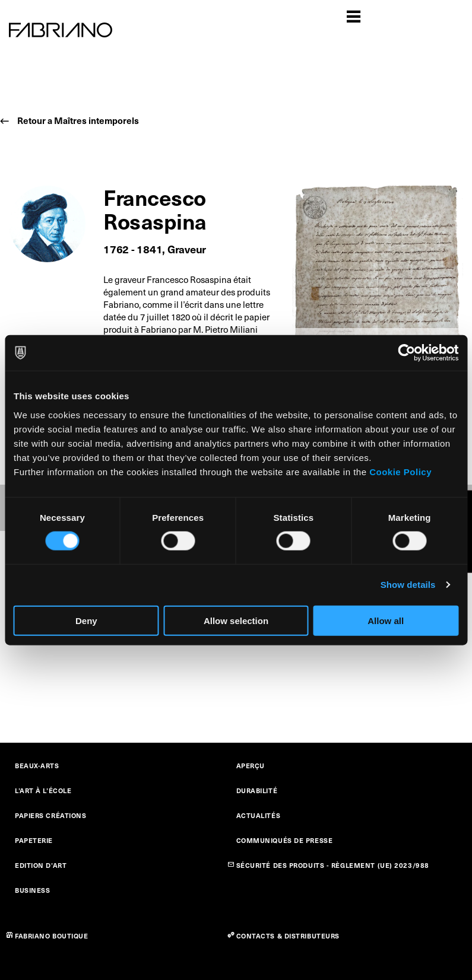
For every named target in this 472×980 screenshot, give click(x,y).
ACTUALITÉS (259, 815)
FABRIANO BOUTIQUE (52, 936)
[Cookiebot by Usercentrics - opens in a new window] (406, 353)
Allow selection (236, 620)
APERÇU (251, 766)
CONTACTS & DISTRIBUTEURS (288, 936)
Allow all (386, 620)
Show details (408, 585)
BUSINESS (32, 890)
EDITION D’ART (41, 865)
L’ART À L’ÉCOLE (43, 790)
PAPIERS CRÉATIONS (51, 815)
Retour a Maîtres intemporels (78, 120)
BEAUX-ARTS (37, 766)
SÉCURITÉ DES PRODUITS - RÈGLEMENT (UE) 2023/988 (333, 865)
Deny (86, 620)
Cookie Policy (400, 471)
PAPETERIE (34, 840)
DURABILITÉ (257, 790)
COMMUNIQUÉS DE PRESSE (285, 840)
